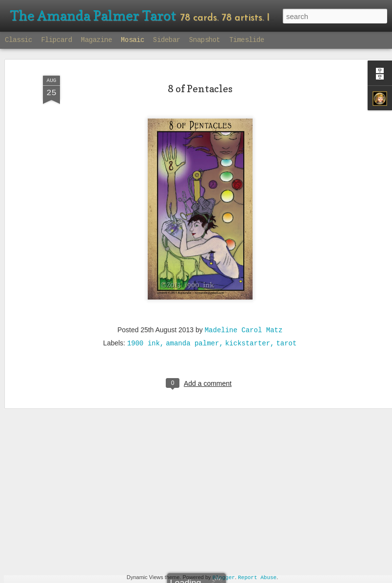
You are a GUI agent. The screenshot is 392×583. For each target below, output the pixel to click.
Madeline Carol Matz (244, 309)
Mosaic (133, 40)
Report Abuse (257, 578)
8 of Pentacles (200, 67)
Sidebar (167, 40)
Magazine (97, 40)
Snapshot (205, 40)
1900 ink (144, 322)
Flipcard (57, 40)
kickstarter (248, 322)
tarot (286, 322)
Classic (19, 40)
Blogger (224, 578)
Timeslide (247, 40)
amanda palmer (192, 322)
